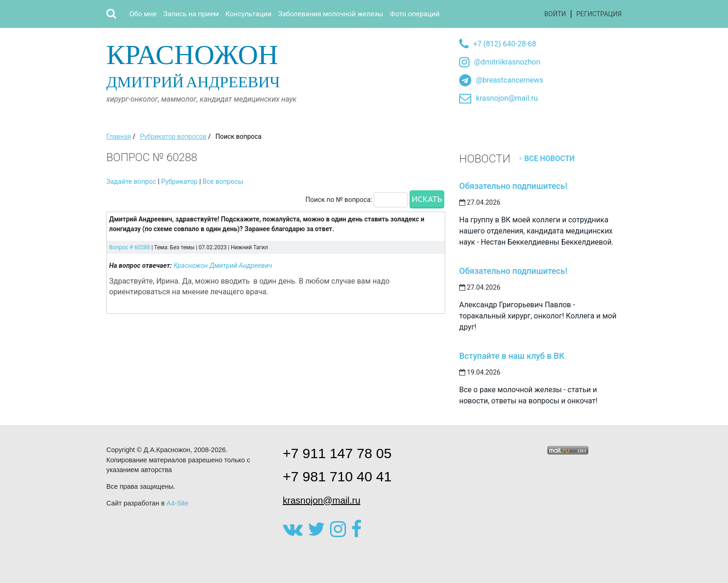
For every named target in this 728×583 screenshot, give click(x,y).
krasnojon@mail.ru (507, 98)
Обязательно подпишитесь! (513, 186)
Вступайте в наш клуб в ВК (512, 356)
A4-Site (178, 503)
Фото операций (415, 14)
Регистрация (599, 14)
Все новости (549, 159)
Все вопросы (223, 182)
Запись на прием (191, 14)
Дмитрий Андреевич (210, 64)
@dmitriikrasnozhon (507, 62)
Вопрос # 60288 (130, 247)
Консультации (249, 14)
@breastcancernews (510, 80)
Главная (119, 136)
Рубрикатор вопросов (173, 136)
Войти (555, 14)
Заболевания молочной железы (331, 14)
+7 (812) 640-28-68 (505, 44)
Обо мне (143, 14)
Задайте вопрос (131, 182)
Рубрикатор (179, 182)
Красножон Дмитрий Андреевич (223, 266)
